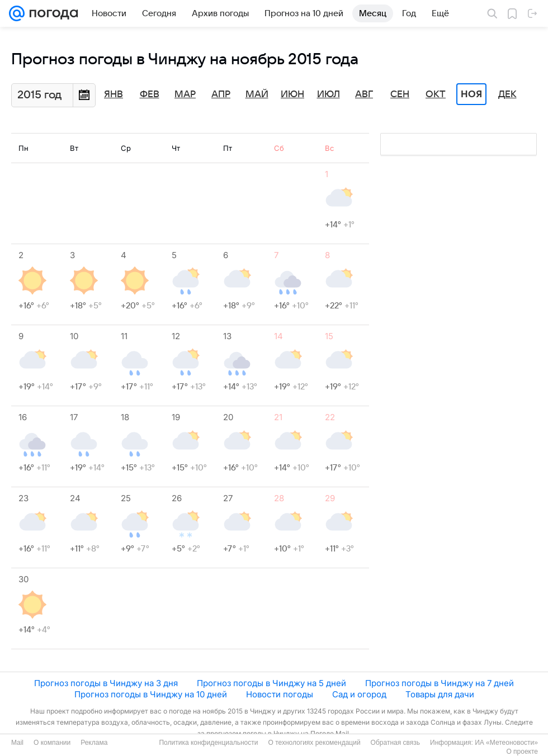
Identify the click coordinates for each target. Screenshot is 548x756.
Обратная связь (395, 743)
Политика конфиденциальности (208, 743)
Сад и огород (359, 694)
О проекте (522, 752)
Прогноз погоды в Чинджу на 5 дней (271, 683)
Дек (507, 94)
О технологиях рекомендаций (314, 743)
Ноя (471, 94)
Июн (292, 94)
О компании (52, 743)
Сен (400, 94)
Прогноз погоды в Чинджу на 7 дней (440, 683)
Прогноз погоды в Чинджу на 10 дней (151, 694)
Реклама (94, 743)
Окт (436, 94)
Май (257, 94)
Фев (150, 94)
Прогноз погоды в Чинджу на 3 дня (106, 683)
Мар (185, 94)
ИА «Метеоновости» (506, 743)
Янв (114, 94)
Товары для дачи (440, 694)
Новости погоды (280, 694)
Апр (221, 94)
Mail (17, 743)
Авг (364, 94)
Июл (329, 94)
